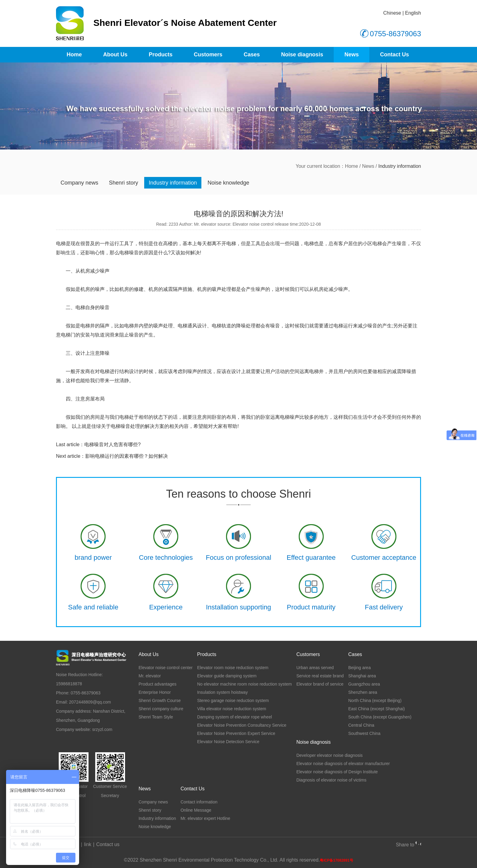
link (88, 844)
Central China (361, 725)
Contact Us (394, 55)
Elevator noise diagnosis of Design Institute (337, 772)
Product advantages (157, 684)
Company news (79, 183)
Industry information (173, 183)
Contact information (199, 802)
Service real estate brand (320, 676)
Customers (208, 55)
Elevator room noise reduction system (233, 668)
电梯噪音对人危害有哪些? (112, 445)
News (352, 55)
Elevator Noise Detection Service (228, 742)
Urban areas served (315, 668)
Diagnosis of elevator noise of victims (331, 780)
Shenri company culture (161, 709)
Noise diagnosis (302, 55)
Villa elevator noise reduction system (232, 709)
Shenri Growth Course (160, 700)
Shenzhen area (363, 692)
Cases (252, 55)
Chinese (392, 13)
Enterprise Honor (155, 692)
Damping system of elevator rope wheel (235, 717)
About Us (115, 55)
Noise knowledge (228, 183)
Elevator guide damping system (227, 676)
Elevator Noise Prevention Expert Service (236, 733)
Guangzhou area (364, 684)
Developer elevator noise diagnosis (329, 755)
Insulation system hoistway (223, 692)
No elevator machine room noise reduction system (244, 684)
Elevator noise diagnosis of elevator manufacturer (343, 764)
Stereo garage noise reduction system (233, 700)
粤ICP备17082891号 (336, 860)
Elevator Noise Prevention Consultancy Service (242, 725)
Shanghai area (362, 676)
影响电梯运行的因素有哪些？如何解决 (127, 456)
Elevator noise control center (165, 668)
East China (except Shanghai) (377, 709)
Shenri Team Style (156, 717)
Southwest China (364, 733)
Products (161, 55)
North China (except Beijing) (375, 700)
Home (74, 55)
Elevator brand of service (320, 684)
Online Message (196, 810)
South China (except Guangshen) (380, 717)
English (413, 13)
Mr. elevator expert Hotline (205, 818)
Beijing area (360, 668)
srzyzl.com (102, 729)
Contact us (108, 844)
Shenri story (124, 183)
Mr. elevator (150, 676)
